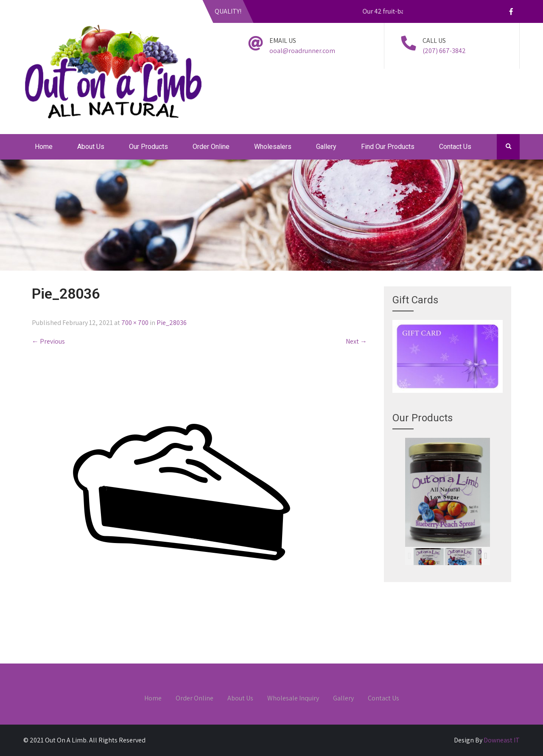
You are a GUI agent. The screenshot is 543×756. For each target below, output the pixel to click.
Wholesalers (273, 147)
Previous (48, 341)
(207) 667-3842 (444, 51)
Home (44, 147)
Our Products (148, 147)
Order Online (211, 147)
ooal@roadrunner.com (302, 51)
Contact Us (455, 147)
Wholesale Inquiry (293, 699)
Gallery (326, 147)
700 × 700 (135, 323)
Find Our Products (388, 147)
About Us (91, 147)
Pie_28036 (172, 323)
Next (356, 341)
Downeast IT (502, 740)
